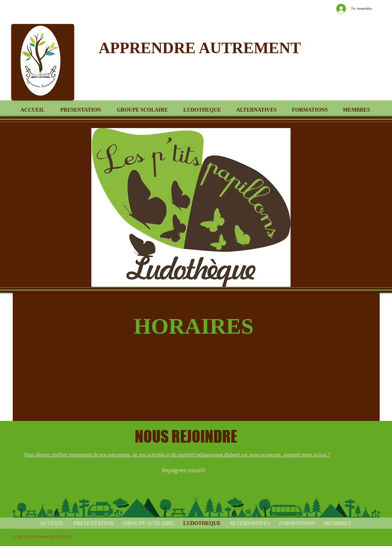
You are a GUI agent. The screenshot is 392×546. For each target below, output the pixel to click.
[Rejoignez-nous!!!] (184, 470)
